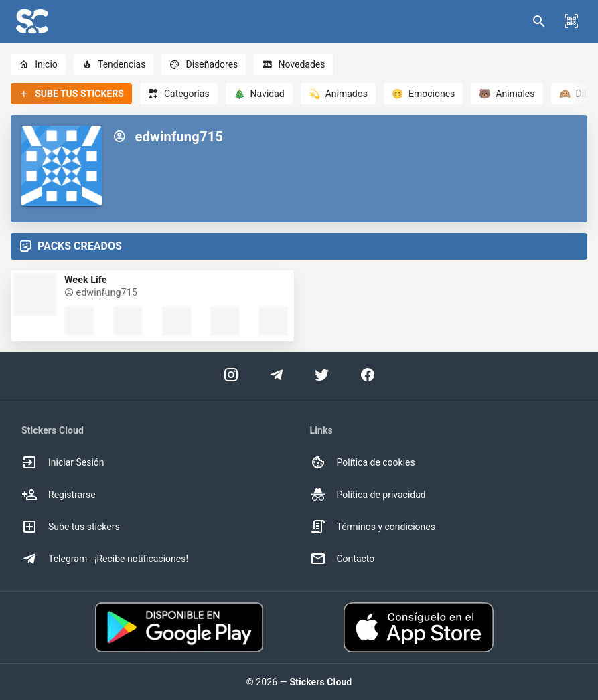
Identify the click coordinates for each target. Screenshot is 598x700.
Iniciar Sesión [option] (63, 462)
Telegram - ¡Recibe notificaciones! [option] (105, 559)
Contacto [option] (343, 559)
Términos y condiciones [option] (373, 527)
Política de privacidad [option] (368, 495)
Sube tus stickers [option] (71, 527)
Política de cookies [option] (363, 462)
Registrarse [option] (59, 495)
